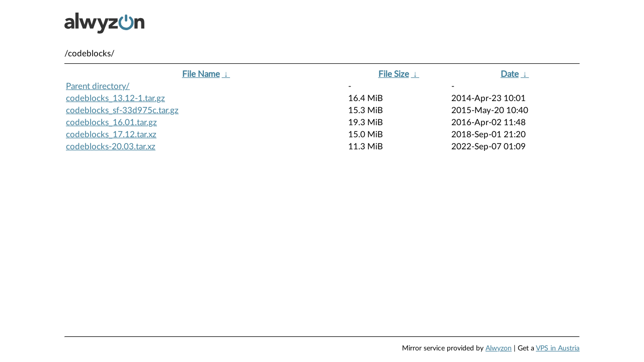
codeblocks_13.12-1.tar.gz (115, 98)
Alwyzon (499, 348)
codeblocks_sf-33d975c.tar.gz (122, 110)
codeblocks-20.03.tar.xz (111, 147)
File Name (201, 74)
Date (510, 74)
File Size (394, 74)
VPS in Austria (558, 348)
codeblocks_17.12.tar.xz (111, 134)
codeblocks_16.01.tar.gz (111, 122)
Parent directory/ (98, 86)
